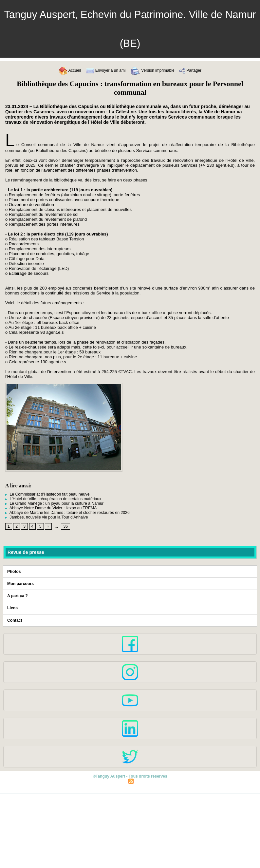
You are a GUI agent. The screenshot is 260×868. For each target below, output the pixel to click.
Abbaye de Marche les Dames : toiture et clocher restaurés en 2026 (66, 513)
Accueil (66, 70)
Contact (15, 620)
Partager (194, 70)
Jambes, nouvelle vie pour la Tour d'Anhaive (46, 517)
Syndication (146, 781)
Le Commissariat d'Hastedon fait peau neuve (46, 494)
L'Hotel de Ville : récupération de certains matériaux (52, 499)
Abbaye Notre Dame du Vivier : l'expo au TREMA (50, 508)
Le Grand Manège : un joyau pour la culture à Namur (53, 503)
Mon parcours (20, 584)
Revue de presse (26, 552)
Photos (14, 572)
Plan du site (114, 781)
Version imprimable (154, 70)
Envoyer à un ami (104, 70)
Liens (12, 608)
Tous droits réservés (148, 776)
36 (65, 527)
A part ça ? (17, 596)
